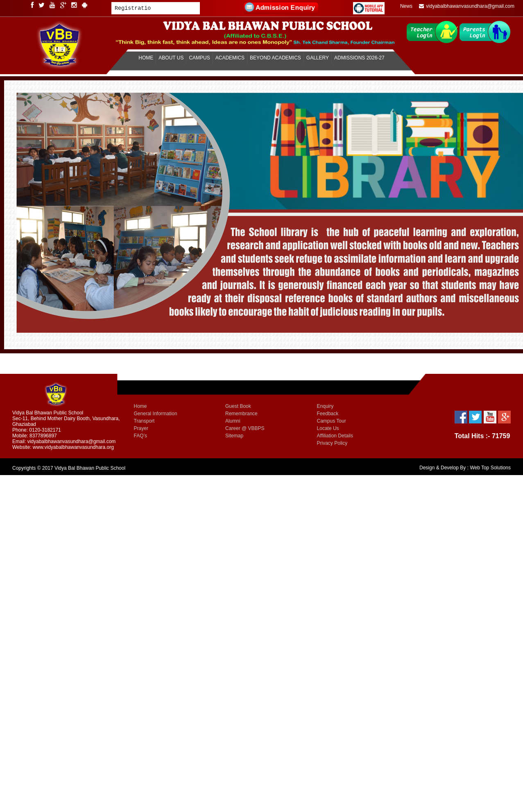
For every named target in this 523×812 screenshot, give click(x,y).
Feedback (328, 414)
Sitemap (234, 436)
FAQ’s (140, 436)
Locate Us (328, 428)
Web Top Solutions (490, 468)
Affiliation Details (335, 436)
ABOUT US (171, 58)
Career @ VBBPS (245, 428)
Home (140, 406)
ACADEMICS (230, 58)
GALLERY (318, 58)
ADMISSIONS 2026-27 (359, 58)
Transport (144, 421)
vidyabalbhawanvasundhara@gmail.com (467, 6)
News (406, 6)
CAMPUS (199, 58)
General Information (156, 414)
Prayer (141, 428)
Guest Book (238, 406)
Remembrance (241, 414)
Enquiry (325, 406)
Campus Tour (332, 421)
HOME (146, 58)
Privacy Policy (332, 443)
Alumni (233, 421)
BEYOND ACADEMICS (275, 58)
